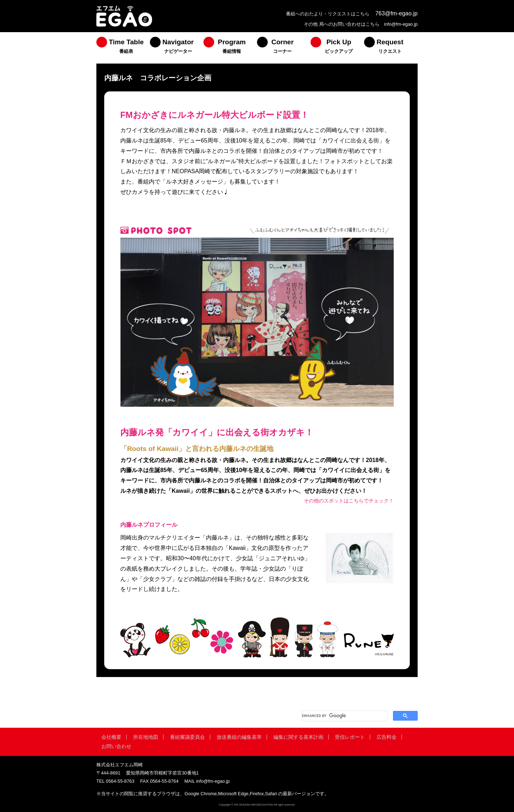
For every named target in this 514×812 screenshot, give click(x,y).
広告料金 (387, 737)
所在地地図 (146, 737)
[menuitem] (123, 48)
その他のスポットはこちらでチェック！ (349, 501)
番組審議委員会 (187, 737)
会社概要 (111, 737)
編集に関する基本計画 (298, 737)
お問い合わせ (116, 746)
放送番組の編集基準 (239, 737)
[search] (344, 716)
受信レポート (350, 737)
